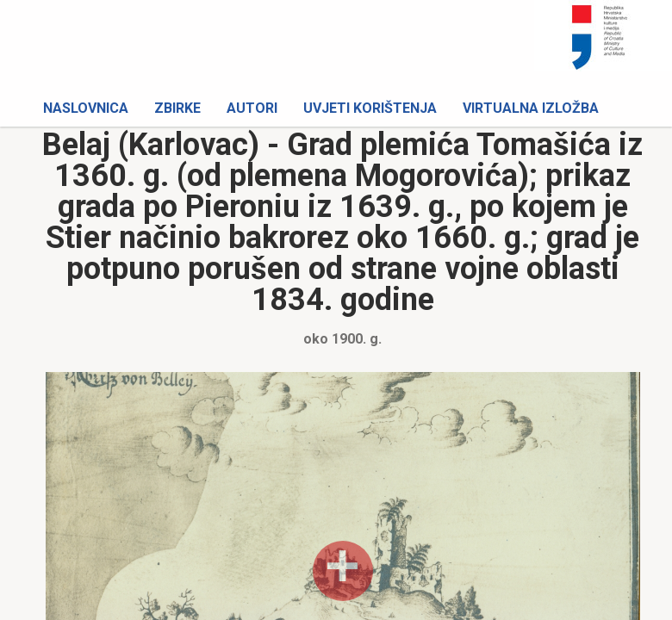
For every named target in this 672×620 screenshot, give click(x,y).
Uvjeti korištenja (370, 108)
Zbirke (177, 108)
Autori (252, 108)
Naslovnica (86, 108)
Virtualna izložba (531, 108)
